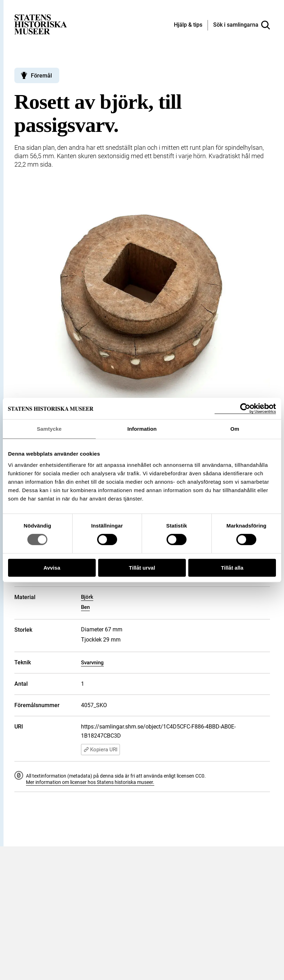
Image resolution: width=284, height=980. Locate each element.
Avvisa (52, 568)
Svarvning (92, 663)
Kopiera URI (100, 750)
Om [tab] (235, 429)
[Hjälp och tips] (188, 25)
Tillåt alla (232, 568)
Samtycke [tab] (49, 429)
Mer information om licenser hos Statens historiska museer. (90, 782)
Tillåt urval (142, 568)
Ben (85, 607)
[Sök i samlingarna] (242, 25)
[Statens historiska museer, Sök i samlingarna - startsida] (41, 24)
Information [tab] (142, 429)
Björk (87, 597)
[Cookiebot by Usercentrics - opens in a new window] (245, 408)
